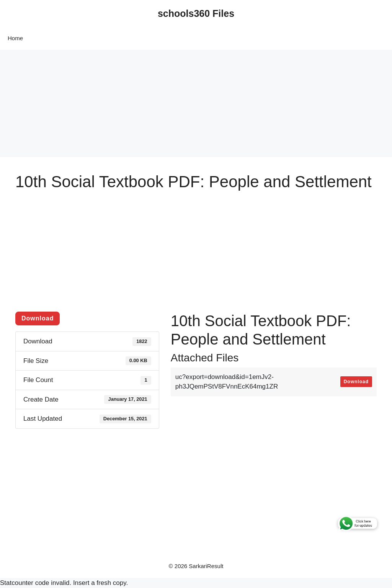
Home (15, 38)
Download (38, 318)
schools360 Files (196, 13)
